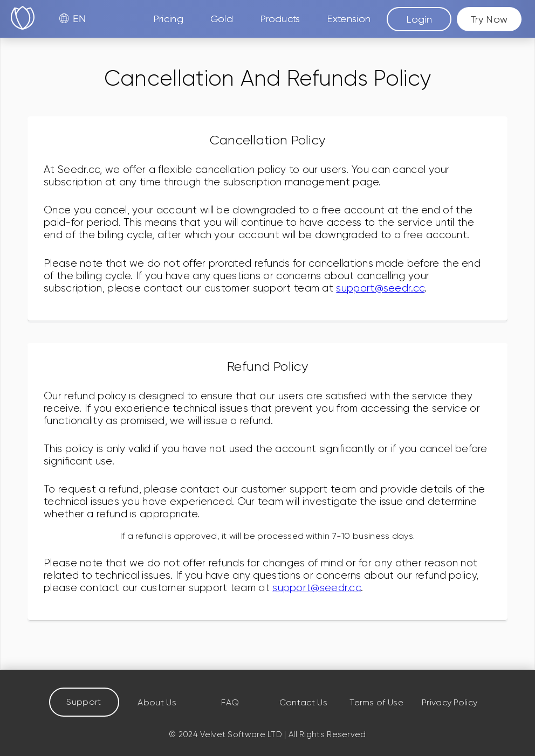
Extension (349, 19)
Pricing (168, 19)
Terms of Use (376, 702)
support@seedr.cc (380, 288)
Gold (222, 19)
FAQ (230, 702)
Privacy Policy (450, 702)
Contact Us (303, 702)
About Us (157, 702)
